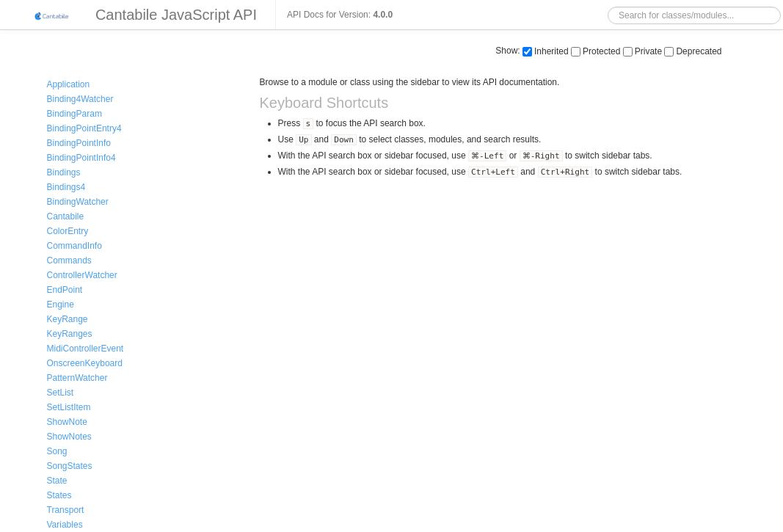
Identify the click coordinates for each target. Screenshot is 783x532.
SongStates (70, 466)
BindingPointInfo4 (81, 158)
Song (57, 451)
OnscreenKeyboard (85, 363)
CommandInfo (74, 246)
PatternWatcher (77, 378)
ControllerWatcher (82, 275)
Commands (69, 260)
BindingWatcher (78, 202)
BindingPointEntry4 (84, 128)
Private (642, 51)
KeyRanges (70, 334)
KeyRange (68, 319)
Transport (66, 510)
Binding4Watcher (80, 99)
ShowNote (67, 422)
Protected (596, 51)
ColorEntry (68, 231)
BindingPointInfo (79, 143)
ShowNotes (69, 437)
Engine (61, 305)
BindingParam (74, 114)
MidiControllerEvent (85, 349)
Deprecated (693, 51)
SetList (61, 393)
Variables (65, 525)
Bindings (64, 172)
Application (69, 84)
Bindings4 (66, 187)
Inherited (546, 51)
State (57, 481)
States (59, 495)
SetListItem (69, 407)
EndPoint (65, 290)
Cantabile (66, 216)
